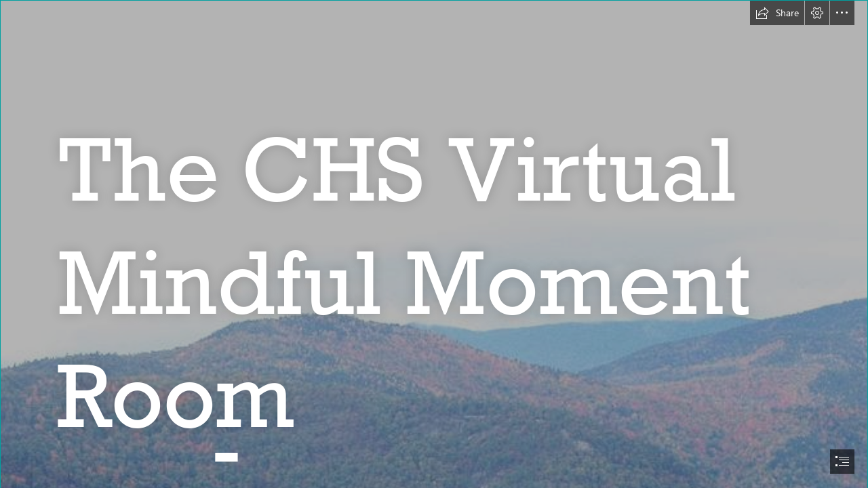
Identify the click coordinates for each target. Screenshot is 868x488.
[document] (434, 244)
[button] (777, 13)
